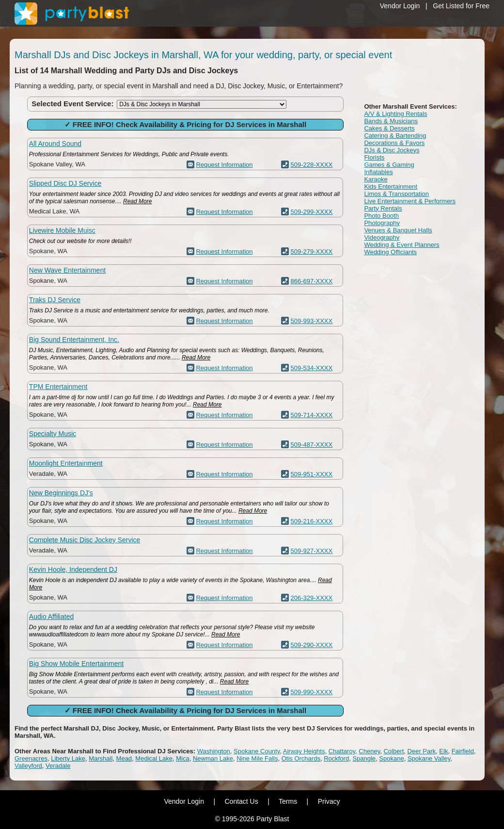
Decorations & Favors (394, 143)
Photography (382, 223)
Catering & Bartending (395, 136)
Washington (214, 751)
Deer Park (422, 751)
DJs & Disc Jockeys (392, 150)
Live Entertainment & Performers (410, 201)
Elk (443, 751)
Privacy (329, 801)
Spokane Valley (429, 758)
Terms (288, 801)
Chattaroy (342, 751)
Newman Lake (213, 758)
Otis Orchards (301, 758)
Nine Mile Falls (257, 758)
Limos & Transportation (396, 194)
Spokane (391, 758)
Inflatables (378, 172)
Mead (124, 758)
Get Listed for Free (461, 6)
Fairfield (463, 751)
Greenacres (31, 758)
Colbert (394, 751)
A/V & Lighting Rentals (395, 114)
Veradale (58, 766)
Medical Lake (154, 758)
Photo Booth (381, 216)
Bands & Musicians (391, 121)
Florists (374, 157)
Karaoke (376, 179)
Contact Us (241, 801)
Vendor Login (400, 6)
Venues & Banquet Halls (398, 230)
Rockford (336, 758)
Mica (182, 758)
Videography (382, 237)
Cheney (369, 751)
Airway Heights (304, 751)
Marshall (101, 758)
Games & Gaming (389, 165)
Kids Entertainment (391, 187)
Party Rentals (383, 208)
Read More (137, 201)
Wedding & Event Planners (402, 245)
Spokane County (257, 751)
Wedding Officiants (390, 252)
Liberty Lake (68, 758)
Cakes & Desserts (389, 128)
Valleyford (28, 766)
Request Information (224, 165)
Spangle (364, 758)
